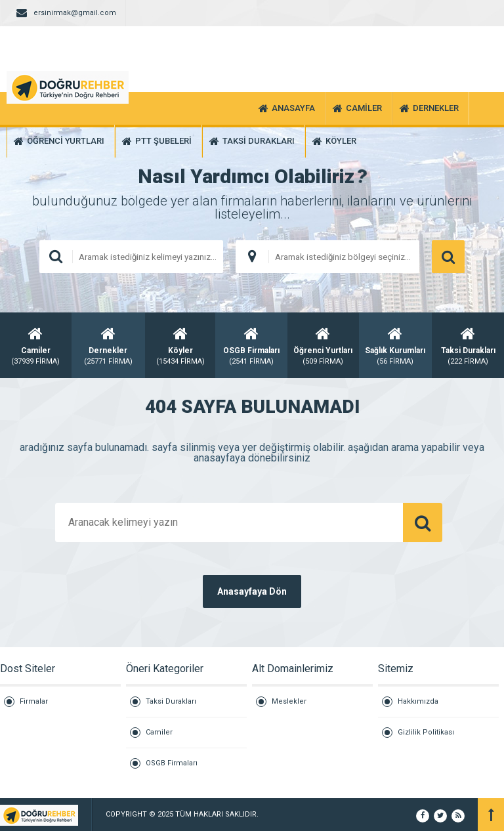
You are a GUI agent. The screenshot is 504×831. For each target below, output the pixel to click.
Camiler (159, 732)
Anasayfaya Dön (252, 591)
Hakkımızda (418, 701)
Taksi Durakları (171, 701)
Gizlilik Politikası (426, 732)
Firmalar (34, 701)
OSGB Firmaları (172, 763)
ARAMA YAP (448, 257)
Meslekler (289, 701)
